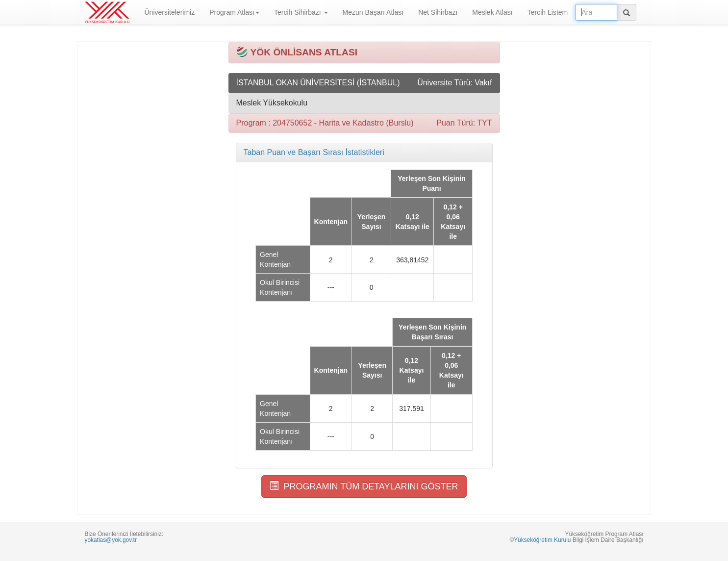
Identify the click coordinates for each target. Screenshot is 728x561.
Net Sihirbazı (438, 12)
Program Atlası (234, 12)
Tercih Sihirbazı (301, 12)
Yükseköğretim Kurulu (542, 540)
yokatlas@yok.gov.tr (111, 540)
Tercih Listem (548, 12)
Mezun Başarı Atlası (373, 12)
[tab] (364, 153)
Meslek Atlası (492, 12)
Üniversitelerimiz (170, 12)
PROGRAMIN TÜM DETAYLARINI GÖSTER (364, 486)
